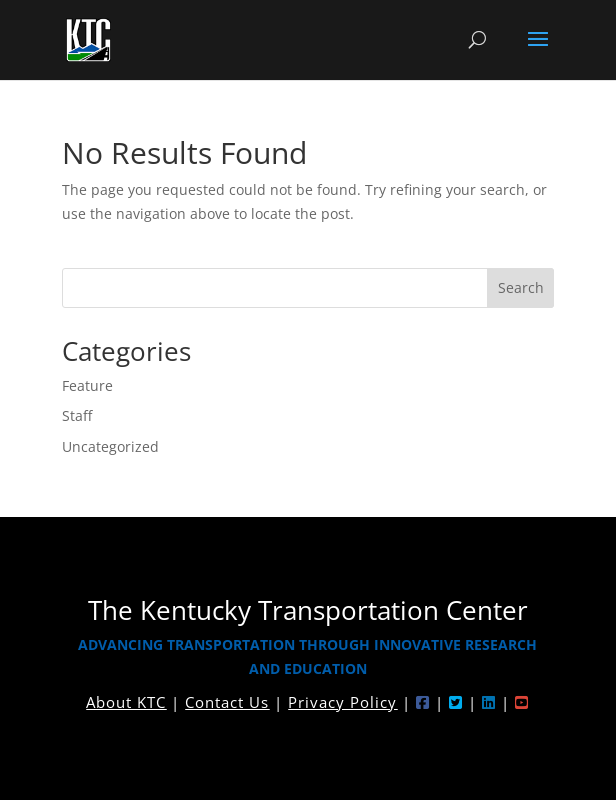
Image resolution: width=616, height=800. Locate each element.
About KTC (126, 702)
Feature (87, 385)
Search (521, 287)
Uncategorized (110, 446)
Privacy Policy (342, 702)
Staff (77, 415)
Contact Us (227, 702)
